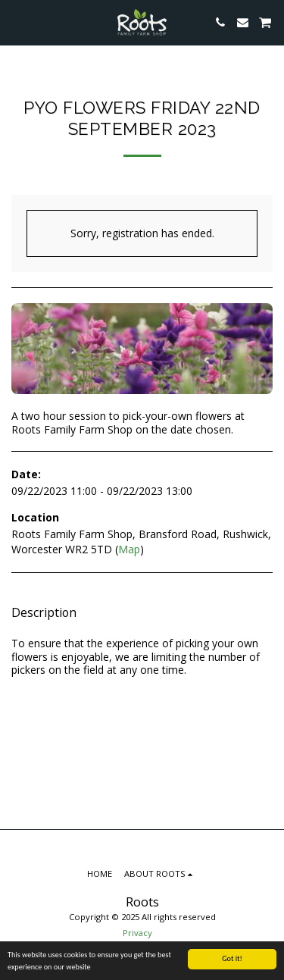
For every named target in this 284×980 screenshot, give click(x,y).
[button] (17, 22)
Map (129, 549)
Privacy (137, 933)
